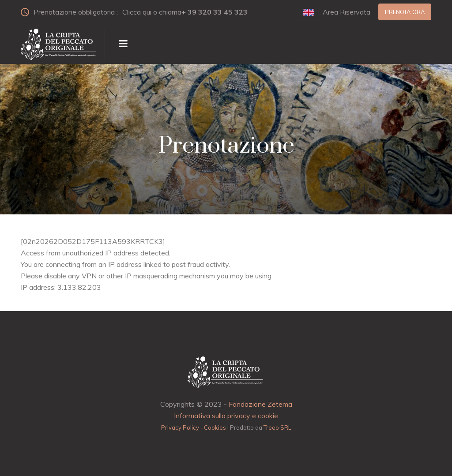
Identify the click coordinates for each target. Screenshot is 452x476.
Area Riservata (347, 12)
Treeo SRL (277, 427)
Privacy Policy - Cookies (194, 427)
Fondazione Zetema (260, 404)
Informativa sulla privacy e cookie (226, 416)
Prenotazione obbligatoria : (138, 12)
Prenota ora (405, 12)
